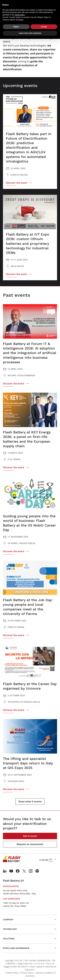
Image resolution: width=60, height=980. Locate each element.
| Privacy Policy (26, 973)
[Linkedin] (5, 871)
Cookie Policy (12, 973)
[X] (24, 871)
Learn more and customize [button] (30, 33)
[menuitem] (5, 871)
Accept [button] (44, 27)
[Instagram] (31, 871)
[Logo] (12, 860)
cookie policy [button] (20, 15)
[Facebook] (18, 871)
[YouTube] (11, 871)
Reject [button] (16, 27)
